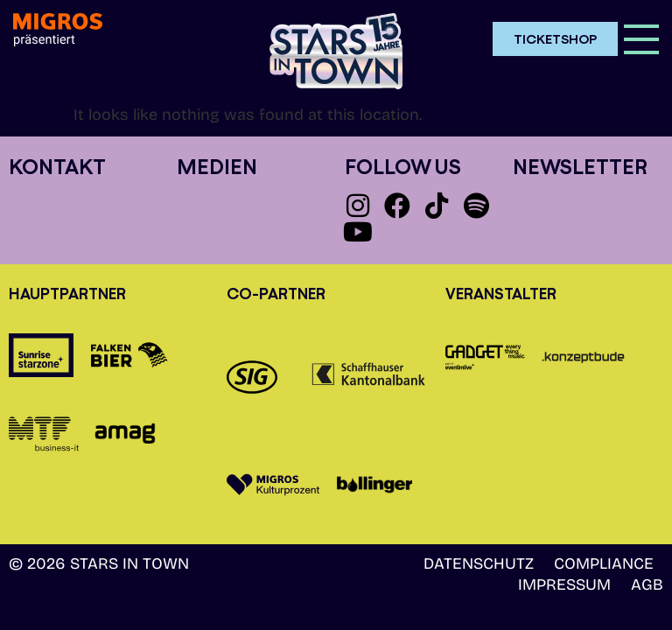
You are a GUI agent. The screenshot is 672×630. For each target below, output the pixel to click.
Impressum (564, 584)
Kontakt (57, 166)
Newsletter (580, 166)
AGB (647, 584)
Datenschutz (479, 563)
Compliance (604, 563)
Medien (217, 166)
